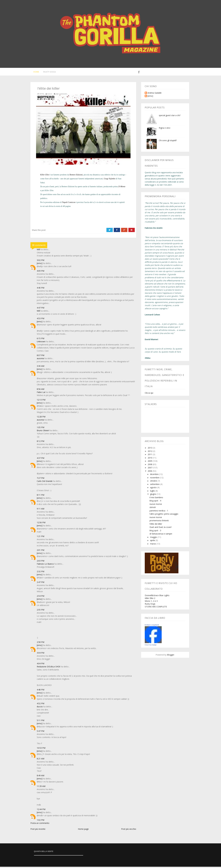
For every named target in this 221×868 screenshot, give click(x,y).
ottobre (154, 482)
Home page (83, 830)
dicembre (155, 475)
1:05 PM (41, 429)
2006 (150, 472)
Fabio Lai (41, 393)
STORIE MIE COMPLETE (156, 608)
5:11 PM (41, 722)
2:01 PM (41, 551)
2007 (150, 469)
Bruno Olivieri (43, 432)
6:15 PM (41, 340)
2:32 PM (41, 573)
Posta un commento (40, 824)
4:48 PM (41, 691)
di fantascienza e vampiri (161, 535)
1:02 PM (41, 821)
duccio (40, 708)
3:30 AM (41, 367)
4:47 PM (41, 309)
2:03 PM (41, 562)
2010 (150, 459)
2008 (150, 466)
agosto (154, 489)
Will (38, 251)
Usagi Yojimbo (110, 180)
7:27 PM (41, 479)
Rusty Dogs (49, 72)
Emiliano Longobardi (152, 626)
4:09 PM (41, 272)
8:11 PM (41, 496)
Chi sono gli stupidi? (168, 142)
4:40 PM (41, 289)
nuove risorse (156, 505)
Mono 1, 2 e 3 (151, 602)
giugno (153, 495)
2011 (150, 456)
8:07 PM (41, 357)
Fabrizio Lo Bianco (45, 565)
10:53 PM (41, 749)
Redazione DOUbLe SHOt (48, 668)
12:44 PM (41, 811)
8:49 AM (41, 777)
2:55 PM (41, 611)
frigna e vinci (165, 129)
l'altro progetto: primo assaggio (164, 515)
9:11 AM (41, 510)
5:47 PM (41, 732)
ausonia (40, 360)
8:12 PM (41, 442)
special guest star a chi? (170, 117)
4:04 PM (41, 665)
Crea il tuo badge (151, 646)
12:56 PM (41, 524)
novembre (155, 479)
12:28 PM (41, 418)
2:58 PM (41, 643)
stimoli (153, 509)
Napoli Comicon (69, 204)
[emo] (40, 264)
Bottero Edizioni (76, 176)
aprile (153, 542)
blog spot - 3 (155, 532)
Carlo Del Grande (45, 482)
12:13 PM (41, 401)
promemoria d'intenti (159, 522)
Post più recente (38, 830)
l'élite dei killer (156, 525)
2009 (150, 462)
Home (35, 72)
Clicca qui (149, 394)
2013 (150, 449)
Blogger (171, 656)
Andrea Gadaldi (154, 94)
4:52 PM (41, 705)
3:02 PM (41, 261)
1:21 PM (41, 538)
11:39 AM (41, 787)
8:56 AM (41, 390)
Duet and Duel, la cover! (161, 528)
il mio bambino (156, 499)
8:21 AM (41, 760)
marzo (153, 545)
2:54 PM (41, 597)
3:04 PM (41, 654)
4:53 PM (41, 320)
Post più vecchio (129, 830)
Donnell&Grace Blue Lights (157, 597)
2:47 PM (41, 583)
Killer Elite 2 (150, 599)
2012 (150, 452)
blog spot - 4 (155, 502)
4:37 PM (41, 459)
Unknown (41, 343)
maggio (154, 538)
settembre (155, 485)
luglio (153, 492)
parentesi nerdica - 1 (159, 512)
